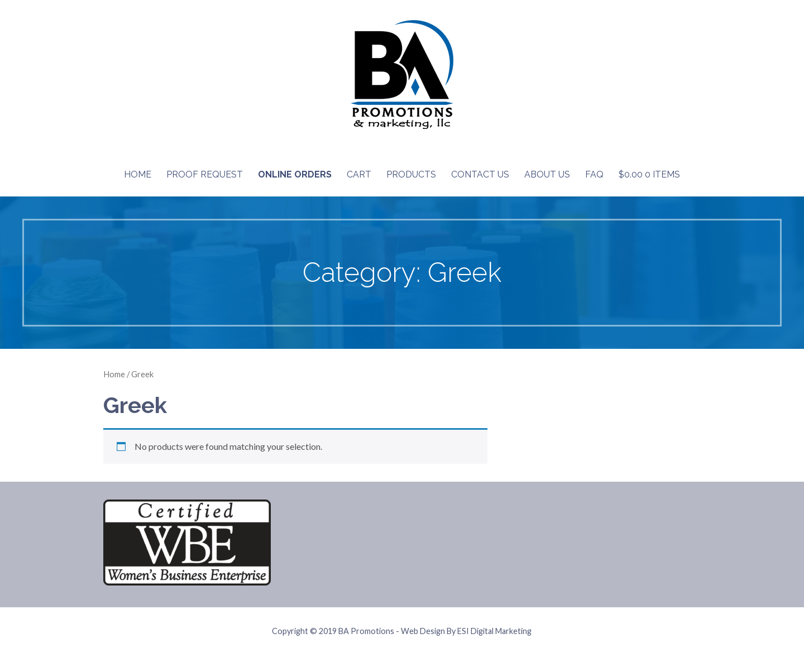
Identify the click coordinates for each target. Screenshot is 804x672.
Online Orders (295, 174)
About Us (547, 174)
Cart (359, 174)
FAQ (594, 174)
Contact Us (480, 174)
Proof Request (205, 174)
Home (138, 174)
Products (411, 174)
